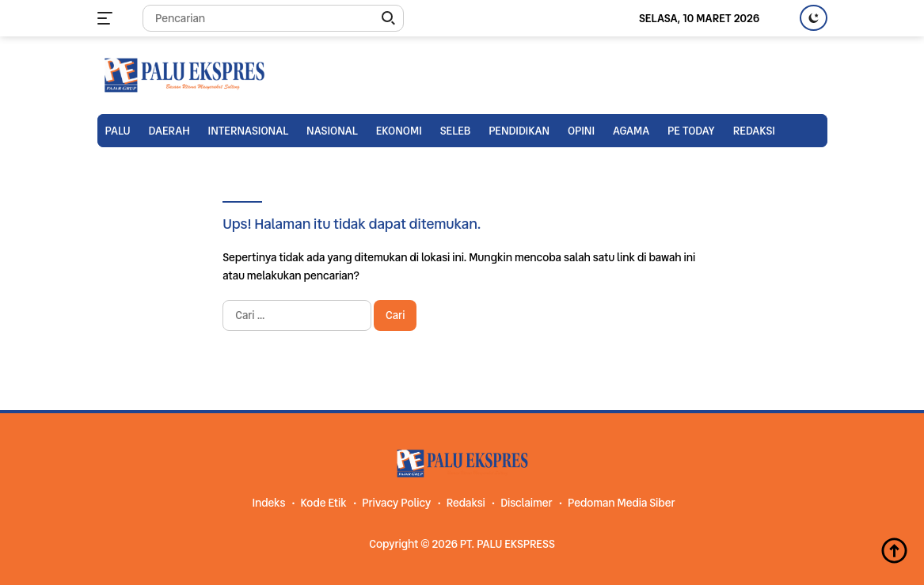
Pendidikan (519, 131)
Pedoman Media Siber (622, 503)
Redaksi (754, 131)
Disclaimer (526, 503)
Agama (631, 131)
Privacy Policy (396, 503)
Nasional (332, 131)
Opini (581, 131)
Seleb (456, 131)
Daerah (169, 131)
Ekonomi (399, 131)
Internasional (249, 131)
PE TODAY (691, 131)
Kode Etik (324, 503)
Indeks (268, 503)
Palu (118, 131)
